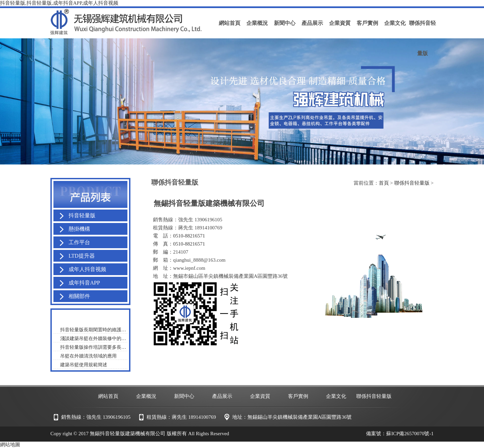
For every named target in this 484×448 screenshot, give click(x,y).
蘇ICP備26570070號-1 (410, 434)
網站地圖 (10, 445)
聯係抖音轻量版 (412, 183)
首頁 (384, 183)
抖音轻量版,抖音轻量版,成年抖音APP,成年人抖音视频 (59, 3)
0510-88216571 (189, 236)
